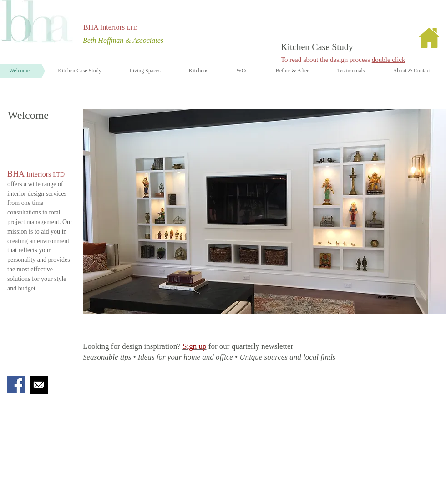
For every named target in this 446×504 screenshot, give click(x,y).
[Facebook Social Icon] (16, 384)
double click (389, 60)
